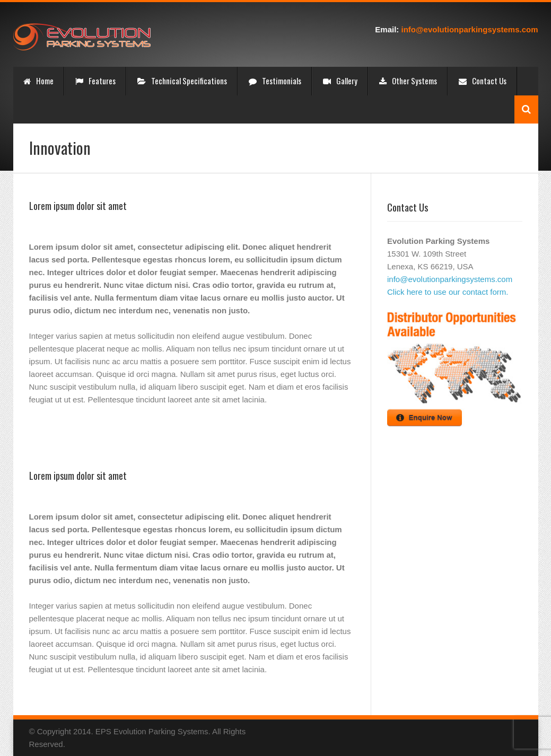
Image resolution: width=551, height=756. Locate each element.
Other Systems (408, 81)
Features (95, 81)
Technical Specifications (182, 81)
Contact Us (483, 81)
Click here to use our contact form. (448, 292)
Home (38, 81)
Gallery (340, 81)
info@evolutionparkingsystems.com (469, 29)
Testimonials (275, 81)
